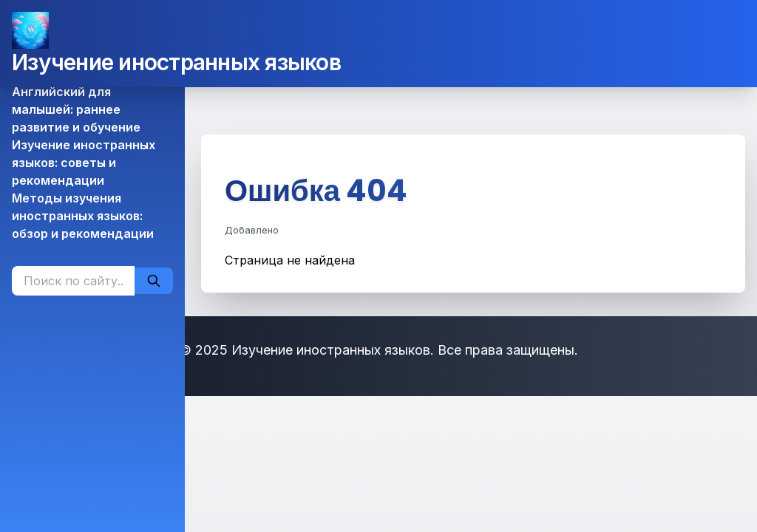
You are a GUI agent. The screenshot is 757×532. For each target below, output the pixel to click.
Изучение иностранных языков (176, 62)
